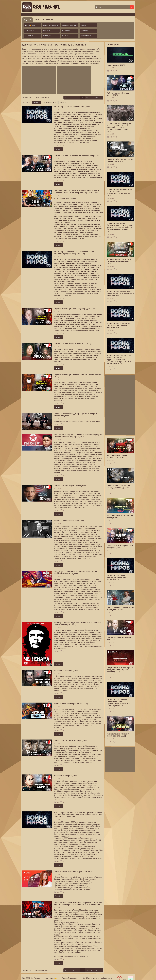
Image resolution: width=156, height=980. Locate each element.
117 (96, 98)
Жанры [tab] (37, 20)
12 (87, 98)
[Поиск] (112, 7)
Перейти (58, 149)
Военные (85, 31)
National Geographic (50, 25)
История (66, 31)
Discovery (47, 36)
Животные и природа (70, 25)
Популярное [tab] (48, 20)
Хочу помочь (50, 978)
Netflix (46, 31)
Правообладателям (70, 978)
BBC (83, 25)
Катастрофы (30, 31)
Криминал (29, 36)
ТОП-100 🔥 (30, 25)
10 (78, 98)
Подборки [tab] (27, 20)
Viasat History (86, 36)
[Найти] (132, 7)
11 (82, 98)
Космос (65, 36)
